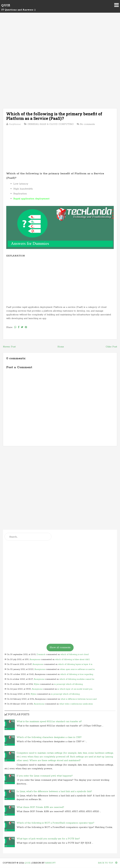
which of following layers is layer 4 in (75, 664)
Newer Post (9, 347)
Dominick (41, 654)
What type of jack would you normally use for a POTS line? (48, 839)
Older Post (111, 347)
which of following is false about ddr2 (72, 659)
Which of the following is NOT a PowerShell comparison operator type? (55, 823)
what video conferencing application (76, 704)
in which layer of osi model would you (75, 689)
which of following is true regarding (77, 674)
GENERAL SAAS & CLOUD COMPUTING (51, 124)
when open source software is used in (77, 669)
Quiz (6, 5)
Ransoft (50, 863)
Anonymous (35, 659)
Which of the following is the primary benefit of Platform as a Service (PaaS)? (54, 116)
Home (61, 347)
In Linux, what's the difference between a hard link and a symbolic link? (54, 791)
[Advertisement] (60, 43)
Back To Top (108, 863)
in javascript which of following (69, 684)
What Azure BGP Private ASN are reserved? (40, 807)
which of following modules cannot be (77, 679)
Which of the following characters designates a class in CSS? (49, 737)
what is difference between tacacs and (79, 699)
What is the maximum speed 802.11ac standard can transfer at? (49, 722)
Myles (36, 684)
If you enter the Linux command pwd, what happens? (45, 776)
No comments (87, 124)
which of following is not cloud (75, 654)
